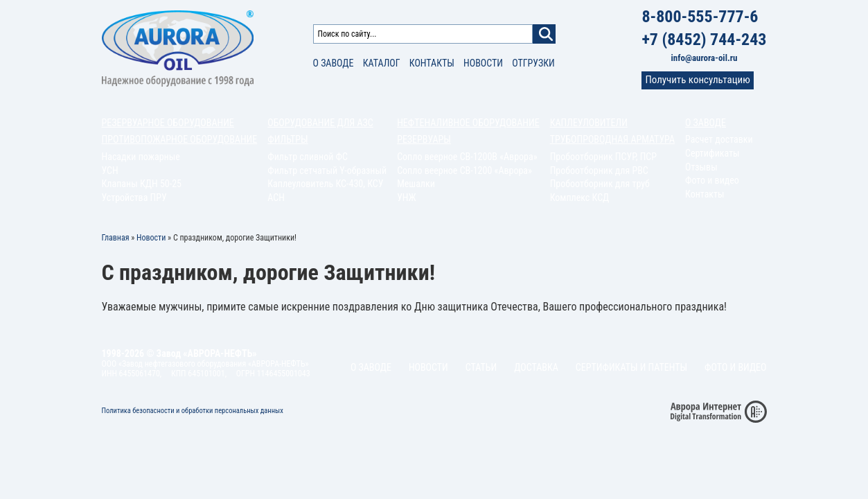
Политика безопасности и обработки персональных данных (193, 411)
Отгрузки (533, 63)
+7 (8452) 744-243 (704, 40)
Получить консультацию (697, 80)
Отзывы (701, 167)
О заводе (334, 63)
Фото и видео (712, 180)
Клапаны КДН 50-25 (142, 184)
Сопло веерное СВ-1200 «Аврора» (464, 170)
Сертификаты (712, 153)
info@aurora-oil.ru (705, 58)
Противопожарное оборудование (180, 139)
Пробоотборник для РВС (599, 170)
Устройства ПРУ (134, 198)
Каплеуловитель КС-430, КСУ (325, 184)
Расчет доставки (719, 139)
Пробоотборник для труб (600, 184)
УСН (110, 170)
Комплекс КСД (580, 198)
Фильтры (287, 139)
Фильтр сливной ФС (308, 157)
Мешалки (416, 184)
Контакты (432, 63)
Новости (483, 63)
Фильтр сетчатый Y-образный (327, 170)
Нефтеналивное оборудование (468, 123)
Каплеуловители (589, 123)
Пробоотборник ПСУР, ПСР (603, 157)
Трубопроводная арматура (612, 139)
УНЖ (407, 198)
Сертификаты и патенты (631, 367)
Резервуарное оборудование (168, 123)
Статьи (481, 367)
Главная (116, 238)
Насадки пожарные (141, 157)
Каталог (382, 63)
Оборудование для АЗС (320, 123)
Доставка (536, 367)
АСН (276, 198)
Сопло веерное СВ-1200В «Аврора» (467, 157)
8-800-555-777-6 (700, 17)
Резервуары (424, 139)
